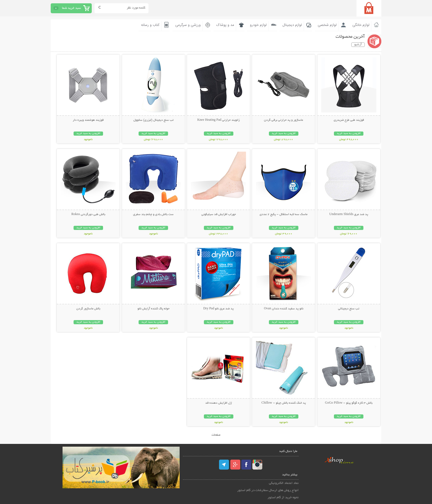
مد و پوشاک (225, 25)
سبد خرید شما (71, 8)
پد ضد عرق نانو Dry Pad (219, 309)
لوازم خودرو (258, 25)
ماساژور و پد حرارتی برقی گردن (283, 120)
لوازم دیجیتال (292, 25)
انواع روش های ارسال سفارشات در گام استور (268, 490)
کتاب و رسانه (150, 25)
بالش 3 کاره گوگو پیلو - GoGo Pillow (349, 403)
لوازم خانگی (361, 25)
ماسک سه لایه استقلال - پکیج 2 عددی (283, 215)
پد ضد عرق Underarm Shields (349, 215)
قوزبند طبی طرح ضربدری (349, 120)
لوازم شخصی (327, 25)
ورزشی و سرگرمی (188, 25)
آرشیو (358, 45)
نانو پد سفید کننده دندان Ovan (284, 309)
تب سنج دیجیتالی (349, 309)
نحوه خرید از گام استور (283, 498)
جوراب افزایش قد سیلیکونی (219, 215)
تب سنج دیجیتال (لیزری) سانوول (153, 120)
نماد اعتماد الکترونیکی (284, 483)
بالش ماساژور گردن (88, 309)
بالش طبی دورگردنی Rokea (88, 215)
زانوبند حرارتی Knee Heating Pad (218, 120)
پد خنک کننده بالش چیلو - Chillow (284, 403)
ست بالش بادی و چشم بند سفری (153, 215)
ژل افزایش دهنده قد (218, 403)
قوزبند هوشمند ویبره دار (88, 120)
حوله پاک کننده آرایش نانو (153, 309)
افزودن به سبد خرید (349, 134)
